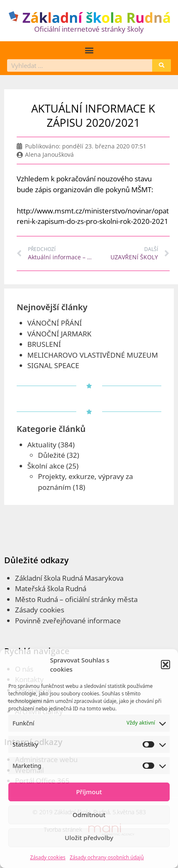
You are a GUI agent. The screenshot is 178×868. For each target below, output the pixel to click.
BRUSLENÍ (44, 344)
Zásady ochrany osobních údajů (107, 857)
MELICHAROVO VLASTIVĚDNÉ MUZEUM (93, 355)
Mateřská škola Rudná (51, 588)
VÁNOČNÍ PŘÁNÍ (55, 323)
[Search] (162, 65)
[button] (165, 665)
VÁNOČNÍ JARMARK (60, 334)
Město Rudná (36, 599)
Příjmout (89, 792)
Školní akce (46, 466)
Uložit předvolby (89, 838)
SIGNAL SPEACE (53, 365)
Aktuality (42, 445)
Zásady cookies (48, 857)
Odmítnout (89, 815)
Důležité (51, 455)
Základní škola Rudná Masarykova (69, 578)
